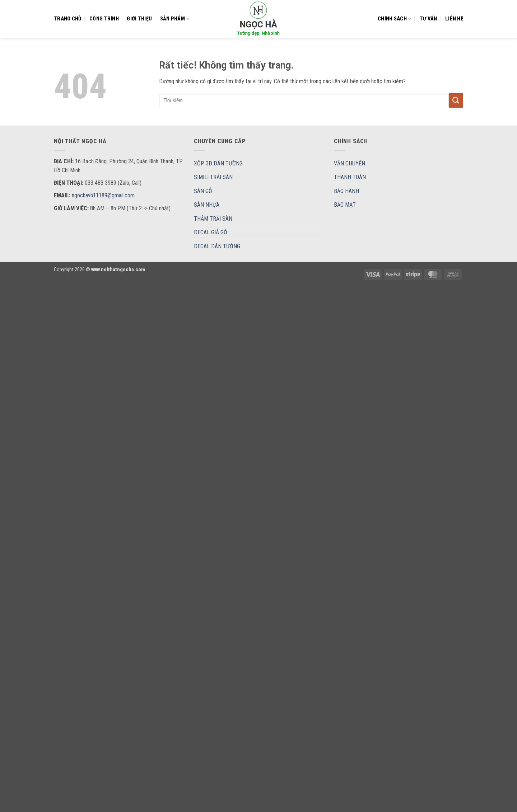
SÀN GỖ (203, 191)
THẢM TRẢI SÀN (213, 219)
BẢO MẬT (345, 205)
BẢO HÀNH (346, 191)
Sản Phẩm (175, 19)
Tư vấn (428, 19)
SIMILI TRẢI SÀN (213, 177)
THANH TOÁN (350, 177)
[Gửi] (456, 100)
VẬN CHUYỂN (350, 163)
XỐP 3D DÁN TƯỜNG (218, 163)
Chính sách (395, 19)
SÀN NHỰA (207, 205)
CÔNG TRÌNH (104, 19)
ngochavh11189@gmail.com (103, 195)
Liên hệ (454, 19)
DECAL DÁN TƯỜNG (217, 246)
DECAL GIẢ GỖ (211, 232)
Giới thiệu (139, 19)
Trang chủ (68, 19)
